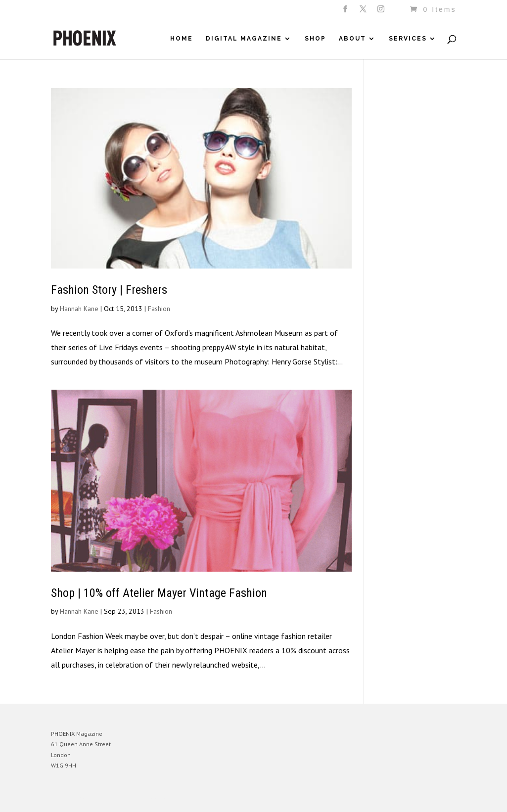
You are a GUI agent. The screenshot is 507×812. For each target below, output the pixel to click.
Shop (315, 39)
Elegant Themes (97, 797)
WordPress (159, 797)
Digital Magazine (244, 39)
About (352, 39)
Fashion (159, 309)
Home (182, 39)
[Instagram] (382, 12)
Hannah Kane (79, 309)
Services (408, 39)
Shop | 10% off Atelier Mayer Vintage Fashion (159, 593)
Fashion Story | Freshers (109, 290)
